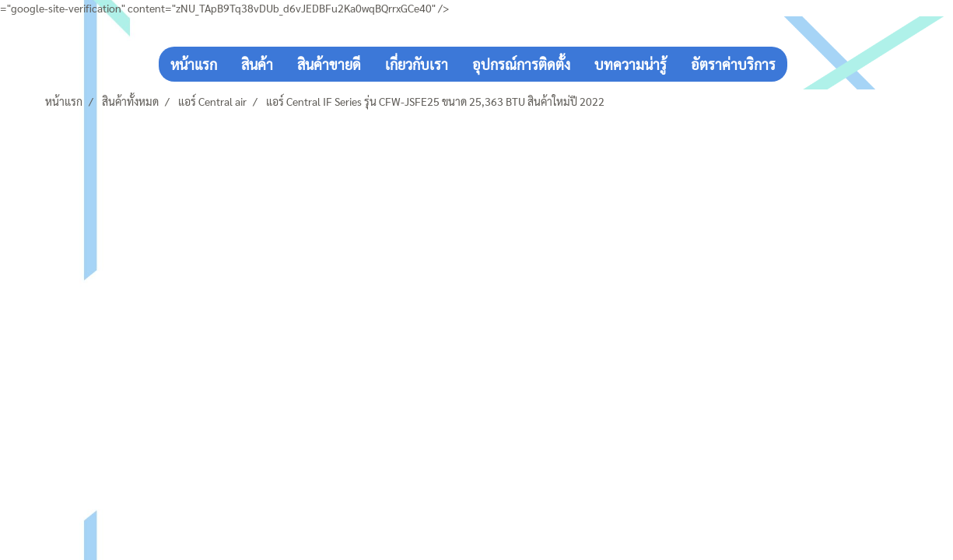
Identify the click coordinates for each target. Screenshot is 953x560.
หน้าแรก (194, 64)
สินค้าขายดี (329, 64)
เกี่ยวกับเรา (417, 64)
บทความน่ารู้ (631, 64)
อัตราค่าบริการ (733, 64)
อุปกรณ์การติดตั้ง (521, 64)
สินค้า (257, 64)
